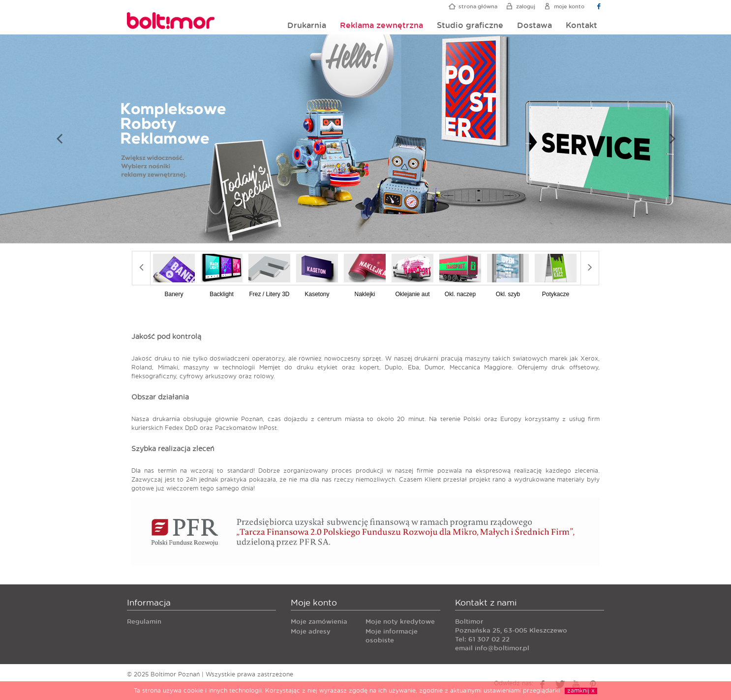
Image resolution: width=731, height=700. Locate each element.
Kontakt (581, 26)
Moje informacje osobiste (392, 636)
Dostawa (534, 26)
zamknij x (581, 691)
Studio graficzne (470, 26)
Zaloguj (526, 7)
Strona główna (478, 7)
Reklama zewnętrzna (381, 26)
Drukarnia (307, 26)
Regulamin (144, 622)
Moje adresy (311, 632)
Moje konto (569, 7)
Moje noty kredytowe (400, 622)
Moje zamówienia (319, 622)
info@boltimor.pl (502, 649)
